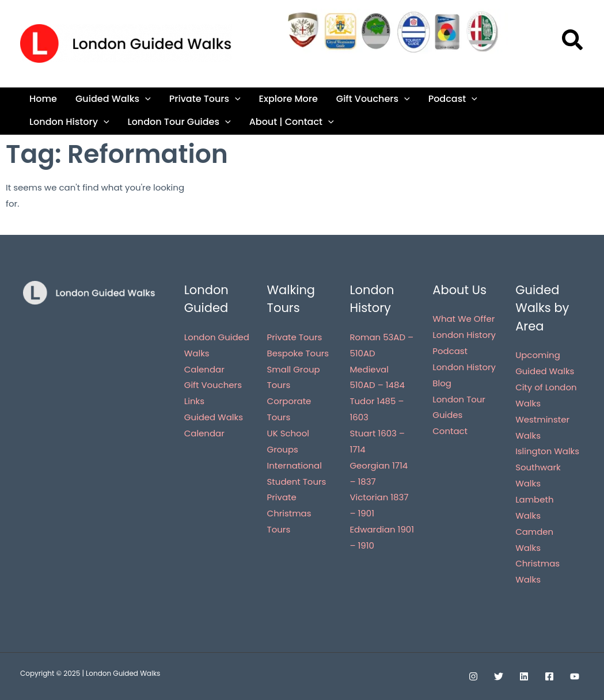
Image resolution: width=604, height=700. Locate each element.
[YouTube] (575, 676)
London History (69, 122)
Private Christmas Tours (289, 513)
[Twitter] (499, 676)
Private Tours (205, 99)
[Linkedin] (524, 676)
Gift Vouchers (373, 99)
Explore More (288, 99)
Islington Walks (547, 451)
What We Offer (464, 319)
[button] (573, 43)
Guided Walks (113, 99)
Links (194, 401)
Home (43, 99)
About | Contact (292, 122)
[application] (145, 99)
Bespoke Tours (298, 353)
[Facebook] (549, 676)
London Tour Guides (179, 122)
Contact (450, 431)
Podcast (453, 99)
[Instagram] (473, 676)
